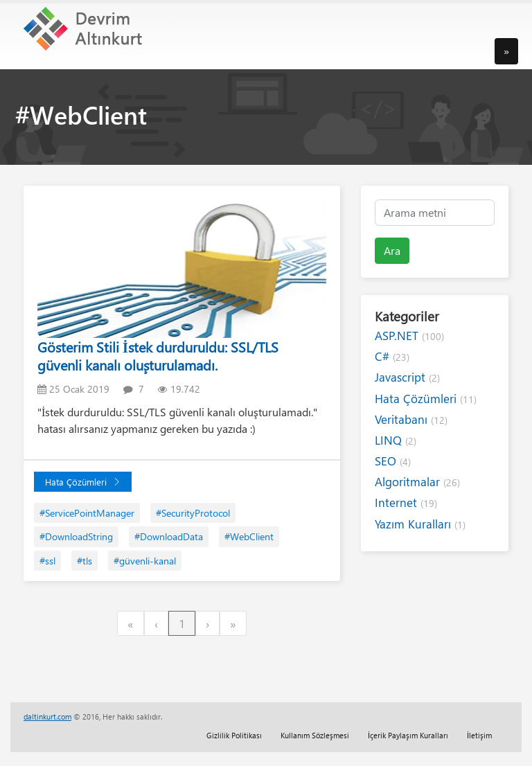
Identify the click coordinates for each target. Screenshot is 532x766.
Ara (392, 250)
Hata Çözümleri (83, 482)
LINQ (396, 440)
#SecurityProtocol (193, 513)
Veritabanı (411, 419)
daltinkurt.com (47, 716)
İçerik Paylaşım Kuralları (408, 735)
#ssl (47, 561)
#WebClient (249, 536)
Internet (406, 502)
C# (392, 356)
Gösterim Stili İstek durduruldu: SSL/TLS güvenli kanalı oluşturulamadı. (158, 356)
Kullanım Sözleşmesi (315, 735)
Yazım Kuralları (420, 524)
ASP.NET (409, 336)
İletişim (479, 735)
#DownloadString (76, 536)
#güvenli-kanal (145, 561)
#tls (85, 561)
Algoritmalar (417, 482)
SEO (393, 461)
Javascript (407, 377)
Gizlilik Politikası (234, 735)
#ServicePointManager (87, 513)
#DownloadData (169, 536)
